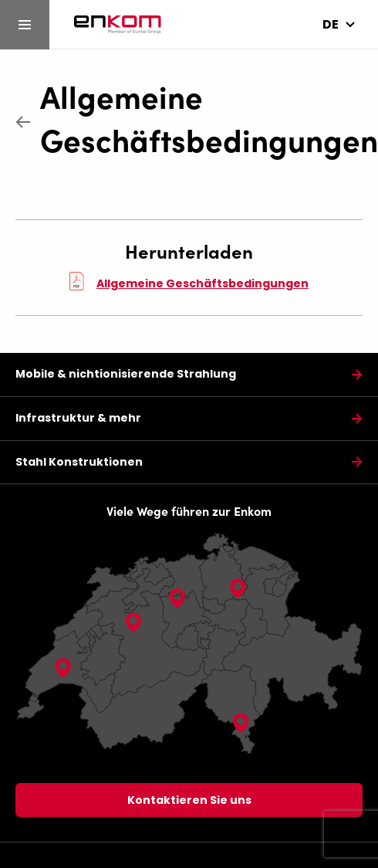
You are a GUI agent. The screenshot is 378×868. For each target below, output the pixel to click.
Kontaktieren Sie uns (189, 800)
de (331, 24)
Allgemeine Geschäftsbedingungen (201, 117)
